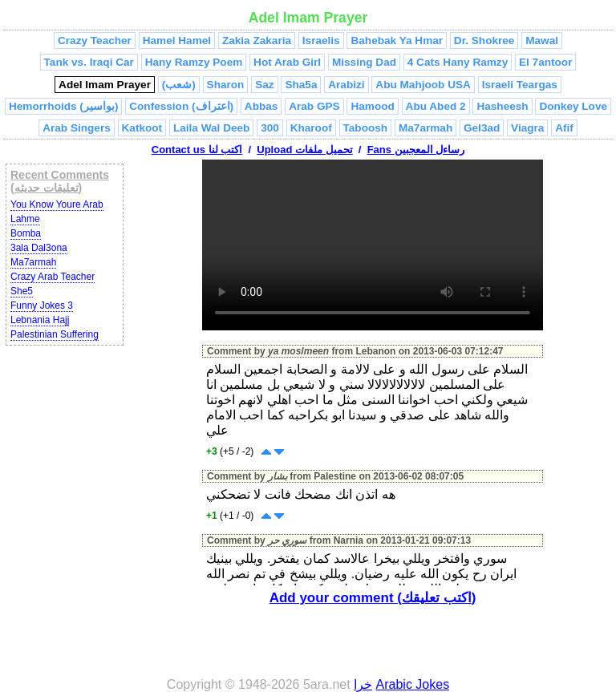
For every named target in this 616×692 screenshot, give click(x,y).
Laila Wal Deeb (211, 128)
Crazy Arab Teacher (53, 277)
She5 (22, 291)
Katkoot (142, 128)
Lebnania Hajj (40, 320)
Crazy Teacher (95, 40)
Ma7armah (426, 128)
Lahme (25, 219)
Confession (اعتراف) (181, 106)
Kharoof (311, 128)
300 (270, 128)
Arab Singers (77, 128)
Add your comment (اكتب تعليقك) (373, 598)
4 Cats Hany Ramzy (458, 62)
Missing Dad (364, 62)
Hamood (372, 106)
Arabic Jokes (413, 684)
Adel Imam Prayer (105, 85)
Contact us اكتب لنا (197, 150)
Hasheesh (502, 106)
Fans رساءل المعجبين (416, 150)
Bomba (26, 233)
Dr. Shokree (484, 40)
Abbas (261, 106)
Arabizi (346, 85)
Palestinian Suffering (55, 334)
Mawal (542, 40)
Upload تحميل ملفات (304, 150)
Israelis (321, 40)
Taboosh (366, 128)
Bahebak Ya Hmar (397, 40)
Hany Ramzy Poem (194, 62)
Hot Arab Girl (287, 62)
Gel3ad (482, 128)
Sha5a (301, 85)
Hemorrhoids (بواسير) (63, 106)
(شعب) (179, 85)
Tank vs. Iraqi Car (89, 62)
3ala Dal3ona (39, 248)
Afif (564, 128)
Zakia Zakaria (257, 40)
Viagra (527, 128)
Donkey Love (573, 106)
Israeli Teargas (520, 85)
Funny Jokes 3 (42, 306)
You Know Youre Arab (57, 204)
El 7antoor (545, 62)
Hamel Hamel (177, 40)
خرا (363, 684)
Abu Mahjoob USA (423, 85)
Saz (264, 85)
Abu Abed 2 (436, 106)
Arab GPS (314, 106)
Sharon (226, 85)
